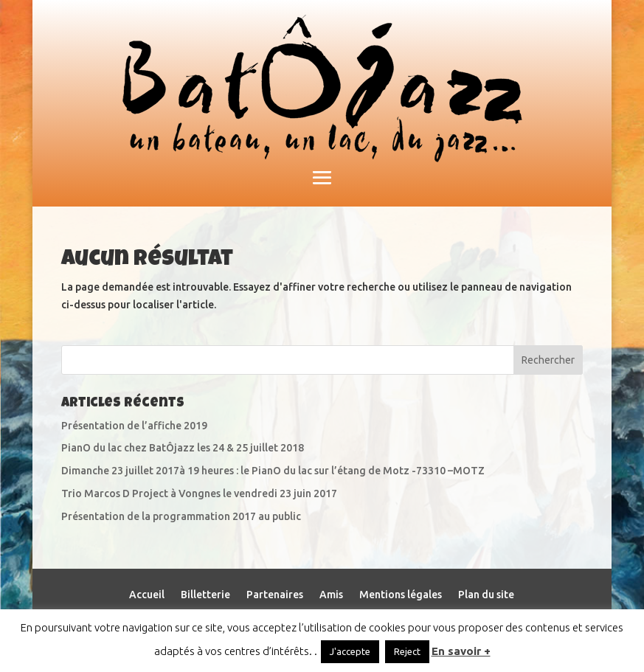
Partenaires (275, 595)
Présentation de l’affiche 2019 (134, 426)
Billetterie (205, 595)
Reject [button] (407, 651)
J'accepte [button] (350, 651)
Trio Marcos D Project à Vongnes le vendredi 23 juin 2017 (199, 493)
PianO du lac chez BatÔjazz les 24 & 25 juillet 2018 (183, 448)
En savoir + (461, 651)
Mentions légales (401, 595)
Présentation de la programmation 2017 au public (181, 516)
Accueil (147, 595)
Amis (331, 595)
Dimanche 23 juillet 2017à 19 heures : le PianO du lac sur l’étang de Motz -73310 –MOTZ (273, 471)
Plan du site (486, 595)
